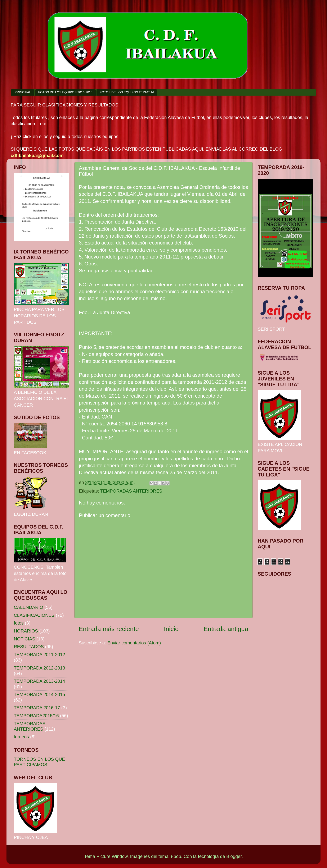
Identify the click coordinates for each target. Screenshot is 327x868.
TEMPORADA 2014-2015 (39, 695)
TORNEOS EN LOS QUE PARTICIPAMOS (39, 762)
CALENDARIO (28, 607)
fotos (19, 623)
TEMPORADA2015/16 (36, 716)
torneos (21, 737)
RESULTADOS (29, 647)
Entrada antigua (226, 629)
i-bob (176, 856)
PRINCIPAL (23, 92)
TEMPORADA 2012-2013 (39, 668)
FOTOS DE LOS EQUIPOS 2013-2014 (127, 92)
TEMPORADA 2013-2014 (39, 681)
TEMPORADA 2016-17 (37, 708)
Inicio (171, 629)
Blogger (234, 856)
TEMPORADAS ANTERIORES (131, 491)
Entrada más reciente (109, 629)
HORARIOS (26, 631)
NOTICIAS (24, 639)
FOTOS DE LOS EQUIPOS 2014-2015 (65, 92)
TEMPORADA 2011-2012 (39, 655)
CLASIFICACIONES (34, 615)
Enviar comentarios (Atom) (134, 643)
